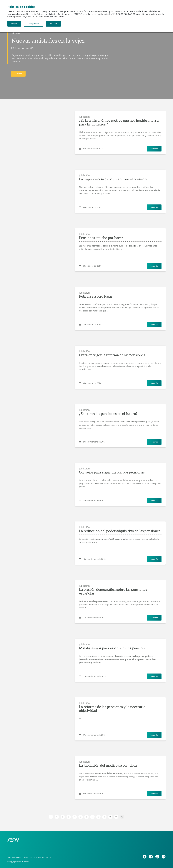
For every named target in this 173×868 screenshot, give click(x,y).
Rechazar (53, 24)
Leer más (18, 74)
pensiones (134, 246)
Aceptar (14, 24)
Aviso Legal (29, 857)
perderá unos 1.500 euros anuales (112, 539)
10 (110, 817)
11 (116, 817)
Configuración (34, 24)
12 (122, 817)
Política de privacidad (44, 857)
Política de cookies (14, 857)
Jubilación (16, 33)
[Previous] (51, 817)
